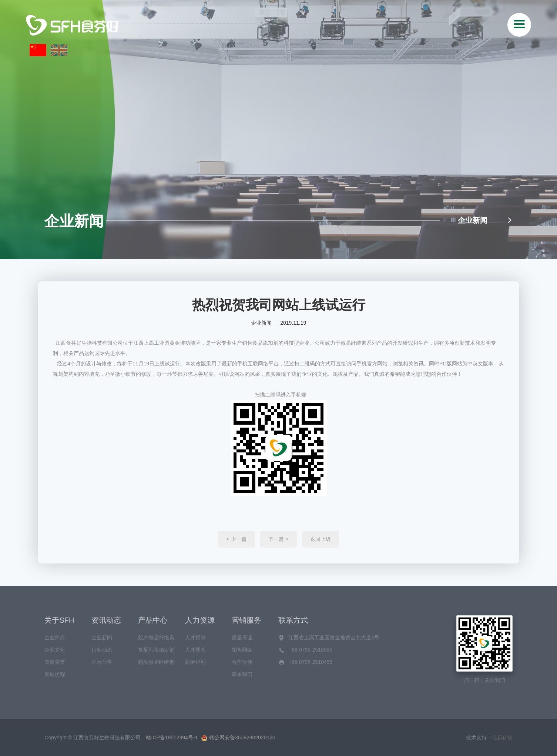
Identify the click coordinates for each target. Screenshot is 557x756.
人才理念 (195, 650)
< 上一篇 (236, 539)
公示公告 (102, 662)
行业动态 (102, 650)
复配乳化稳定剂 (156, 650)
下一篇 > (278, 539)
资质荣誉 (55, 662)
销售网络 (242, 650)
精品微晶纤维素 (156, 662)
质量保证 (242, 638)
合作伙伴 (242, 662)
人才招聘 (195, 638)
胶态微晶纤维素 (156, 638)
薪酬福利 (195, 662)
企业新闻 (485, 220)
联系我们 (242, 674)
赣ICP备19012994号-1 (172, 737)
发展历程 (55, 674)
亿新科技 (502, 737)
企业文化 (55, 650)
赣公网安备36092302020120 (238, 737)
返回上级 (321, 539)
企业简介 (55, 638)
